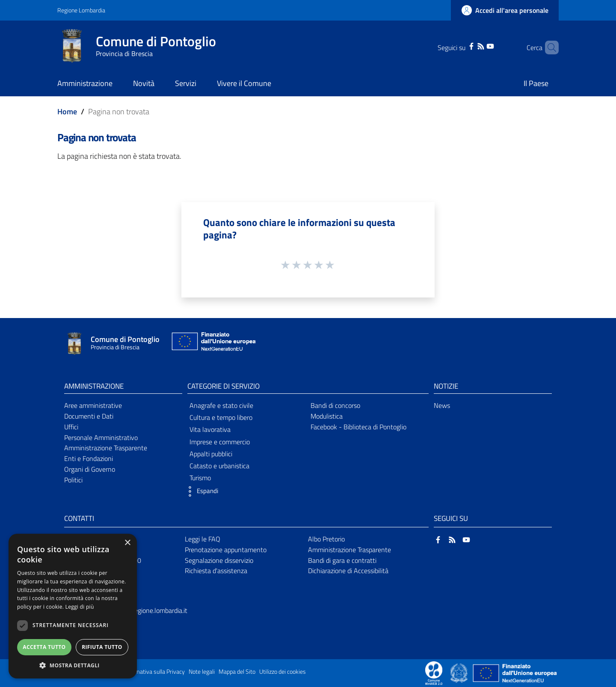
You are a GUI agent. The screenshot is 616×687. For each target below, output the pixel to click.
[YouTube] (479, 45)
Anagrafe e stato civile (221, 405)
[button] (201, 491)
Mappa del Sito (237, 672)
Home (67, 112)
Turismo (200, 478)
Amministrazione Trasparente (106, 448)
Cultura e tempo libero (221, 417)
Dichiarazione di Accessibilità (348, 571)
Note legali (202, 672)
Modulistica (327, 416)
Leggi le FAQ (203, 539)
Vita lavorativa (210, 429)
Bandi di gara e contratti (342, 560)
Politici (73, 480)
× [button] (127, 543)
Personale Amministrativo (101, 437)
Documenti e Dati (89, 416)
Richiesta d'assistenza (216, 571)
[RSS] (470, 45)
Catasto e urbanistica (219, 466)
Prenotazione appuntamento (226, 550)
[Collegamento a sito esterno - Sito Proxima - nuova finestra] (434, 672)
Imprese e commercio (220, 442)
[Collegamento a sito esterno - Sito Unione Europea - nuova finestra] (213, 343)
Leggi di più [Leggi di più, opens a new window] (80, 607)
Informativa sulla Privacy (154, 672)
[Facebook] (460, 45)
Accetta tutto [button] (44, 647)
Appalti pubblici (211, 454)
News (442, 405)
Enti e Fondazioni (89, 458)
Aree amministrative (93, 405)
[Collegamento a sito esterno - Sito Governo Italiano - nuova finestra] (460, 672)
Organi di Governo (90, 469)
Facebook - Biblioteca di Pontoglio (358, 427)
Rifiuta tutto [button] (102, 647)
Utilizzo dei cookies (283, 672)
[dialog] (73, 606)
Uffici (71, 427)
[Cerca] (548, 48)
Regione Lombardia (81, 10)
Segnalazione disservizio (219, 560)
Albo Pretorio (326, 539)
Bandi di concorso (335, 405)
